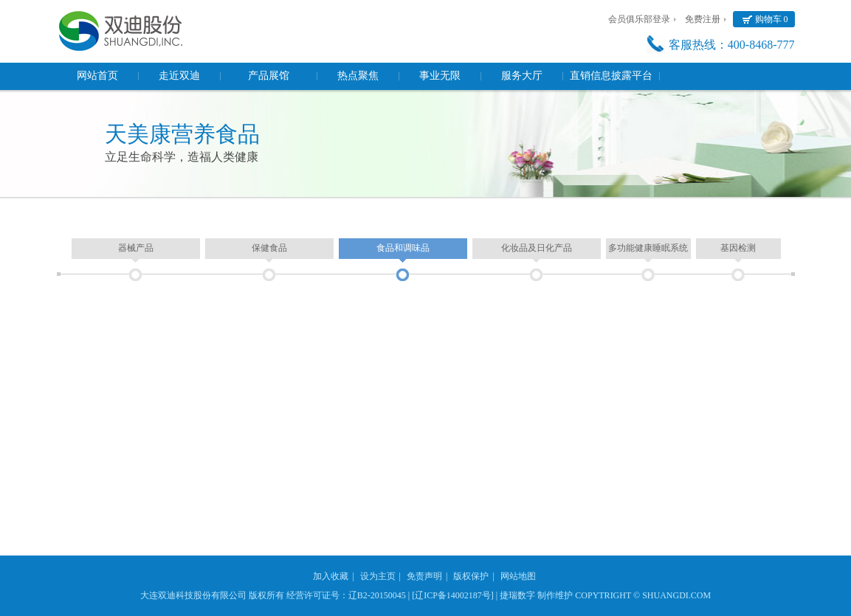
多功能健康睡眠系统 (648, 248)
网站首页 (97, 76)
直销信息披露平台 (611, 76)
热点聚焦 (358, 76)
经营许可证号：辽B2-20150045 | (348, 595)
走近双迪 (179, 76)
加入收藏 (331, 576)
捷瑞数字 (517, 595)
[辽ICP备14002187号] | (455, 595)
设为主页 (378, 576)
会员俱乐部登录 (639, 19)
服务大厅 (522, 76)
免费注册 (703, 19)
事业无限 (440, 76)
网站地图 (518, 576)
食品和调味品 (403, 248)
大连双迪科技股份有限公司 (193, 595)
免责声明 (424, 576)
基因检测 (738, 248)
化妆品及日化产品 (537, 248)
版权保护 (471, 576)
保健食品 (269, 248)
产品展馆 (269, 76)
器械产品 (136, 248)
